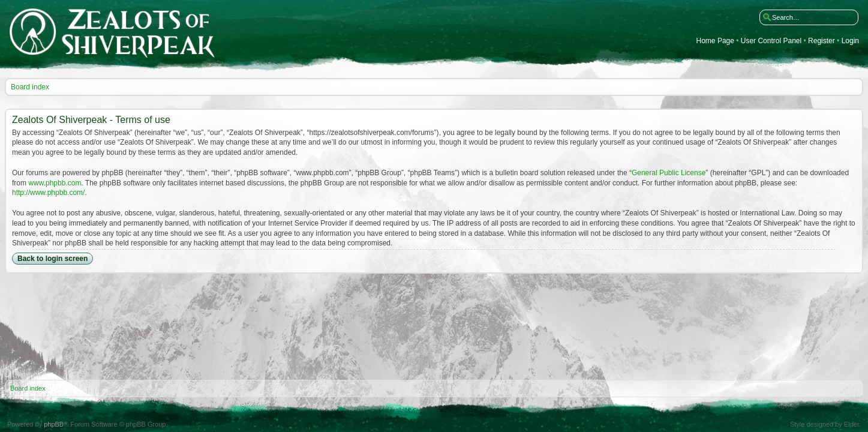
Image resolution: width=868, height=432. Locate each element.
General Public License (669, 173)
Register (822, 41)
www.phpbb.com (55, 183)
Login (850, 41)
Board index (30, 87)
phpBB (54, 424)
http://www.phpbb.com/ (48, 193)
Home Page (715, 41)
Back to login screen (52, 259)
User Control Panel (771, 41)
